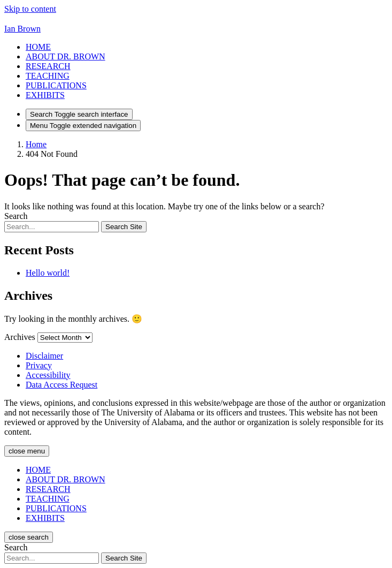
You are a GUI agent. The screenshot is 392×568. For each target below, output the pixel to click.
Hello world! (48, 273)
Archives (20, 337)
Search (16, 216)
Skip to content (30, 9)
